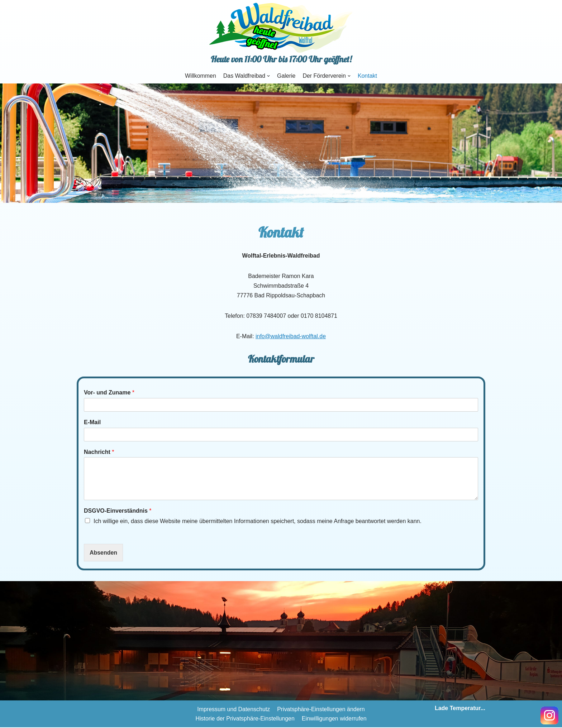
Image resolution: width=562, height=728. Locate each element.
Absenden (103, 553)
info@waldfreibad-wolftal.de (291, 337)
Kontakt (368, 76)
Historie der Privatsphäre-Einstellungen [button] (245, 719)
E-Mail (92, 423)
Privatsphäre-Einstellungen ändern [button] (321, 710)
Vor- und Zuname (109, 393)
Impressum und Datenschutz (233, 710)
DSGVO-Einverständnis (118, 511)
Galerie (286, 76)
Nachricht (99, 452)
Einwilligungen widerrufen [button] (334, 719)
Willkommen (200, 76)
